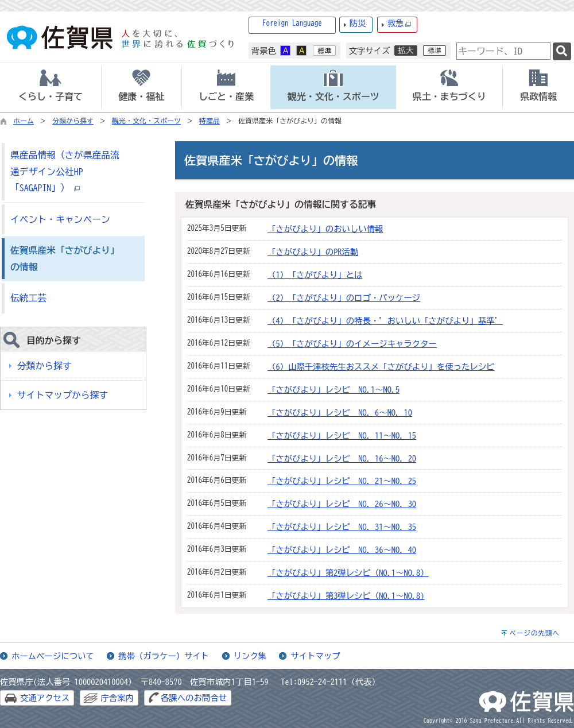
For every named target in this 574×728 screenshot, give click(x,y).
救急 (400, 24)
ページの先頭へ (534, 633)
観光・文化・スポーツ (146, 121)
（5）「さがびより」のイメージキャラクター (352, 344)
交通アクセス (45, 698)
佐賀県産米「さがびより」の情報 (65, 259)
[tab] (51, 87)
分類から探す (73, 121)
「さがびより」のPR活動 (313, 252)
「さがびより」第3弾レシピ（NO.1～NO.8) (346, 596)
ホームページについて (53, 656)
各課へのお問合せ (194, 698)
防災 (358, 23)
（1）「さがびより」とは (315, 275)
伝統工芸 (28, 298)
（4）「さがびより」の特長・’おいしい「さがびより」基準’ (385, 321)
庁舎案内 (117, 698)
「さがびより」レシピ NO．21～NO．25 (342, 481)
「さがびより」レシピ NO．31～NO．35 (342, 527)
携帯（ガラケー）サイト (164, 656)
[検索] (562, 51)
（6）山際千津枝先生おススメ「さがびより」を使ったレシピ (381, 367)
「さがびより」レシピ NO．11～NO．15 (342, 435)
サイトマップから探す (63, 395)
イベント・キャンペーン (60, 219)
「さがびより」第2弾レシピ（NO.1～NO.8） (348, 573)
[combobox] (503, 51)
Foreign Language (292, 23)
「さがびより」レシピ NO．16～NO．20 (342, 458)
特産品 (210, 121)
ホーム (24, 121)
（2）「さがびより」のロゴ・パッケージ (344, 298)
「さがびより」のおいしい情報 (325, 229)
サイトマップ (315, 656)
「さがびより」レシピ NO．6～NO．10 (340, 413)
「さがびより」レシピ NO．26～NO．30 (342, 504)
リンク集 (250, 656)
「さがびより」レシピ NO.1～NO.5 (333, 390)
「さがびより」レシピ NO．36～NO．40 (342, 550)
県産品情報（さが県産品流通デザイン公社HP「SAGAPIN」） (65, 171)
